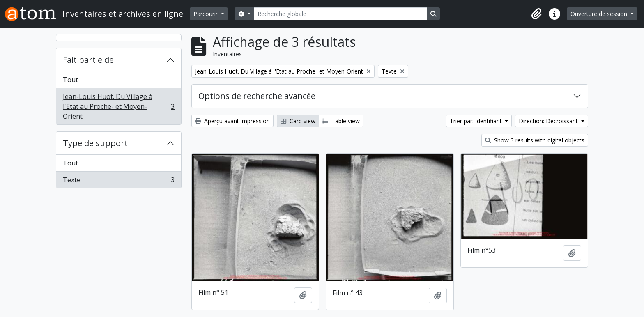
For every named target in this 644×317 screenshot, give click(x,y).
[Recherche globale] (340, 14)
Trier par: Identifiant (477, 121)
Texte (118, 181)
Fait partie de (88, 60)
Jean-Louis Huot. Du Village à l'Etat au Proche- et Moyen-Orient (118, 106)
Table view (341, 121)
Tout (70, 80)
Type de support (95, 143)
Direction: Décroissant (549, 121)
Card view (298, 121)
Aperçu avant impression (232, 121)
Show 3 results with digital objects (535, 140)
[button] (536, 14)
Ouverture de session (600, 14)
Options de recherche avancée (257, 96)
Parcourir (206, 14)
